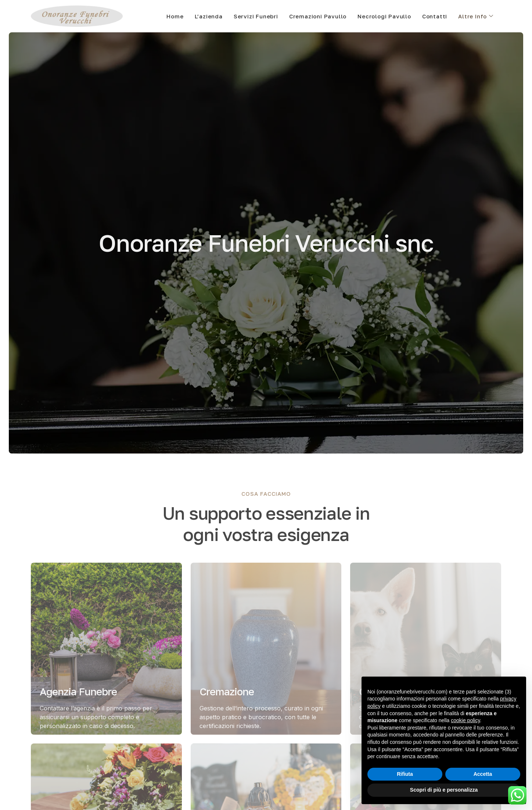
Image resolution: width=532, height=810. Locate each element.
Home (175, 16)
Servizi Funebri (256, 16)
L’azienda (209, 16)
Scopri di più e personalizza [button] (444, 790)
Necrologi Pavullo (384, 16)
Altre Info (476, 16)
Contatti (435, 16)
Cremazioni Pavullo (318, 16)
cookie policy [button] (465, 720)
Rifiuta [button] (405, 774)
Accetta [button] (483, 774)
